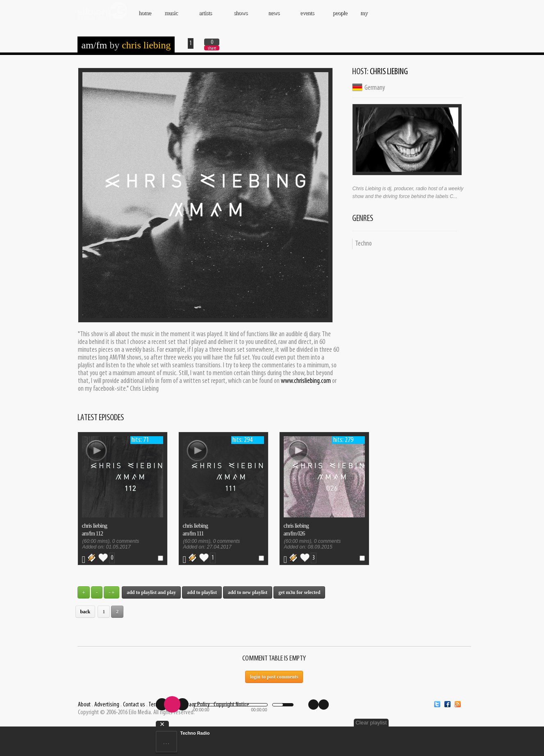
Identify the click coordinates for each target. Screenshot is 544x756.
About (84, 705)
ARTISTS (206, 17)
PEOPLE (340, 13)
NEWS (275, 17)
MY (364, 17)
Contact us (134, 705)
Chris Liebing (146, 45)
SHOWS (241, 17)
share (212, 48)
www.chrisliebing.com (306, 381)
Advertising (107, 705)
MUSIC (172, 17)
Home (145, 13)
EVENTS (308, 17)
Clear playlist (371, 723)
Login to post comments (274, 677)
